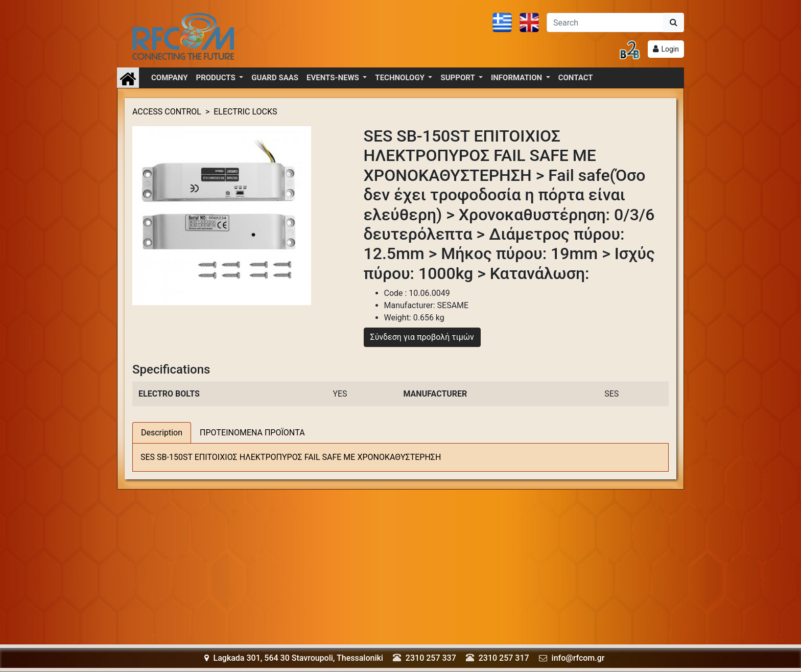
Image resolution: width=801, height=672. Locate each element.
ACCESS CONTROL (167, 112)
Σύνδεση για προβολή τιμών (422, 337)
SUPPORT (458, 78)
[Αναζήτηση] (605, 22)
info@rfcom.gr (578, 658)
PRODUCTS (217, 78)
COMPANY (170, 78)
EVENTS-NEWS (334, 78)
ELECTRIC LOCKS (245, 112)
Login (670, 49)
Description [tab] (162, 433)
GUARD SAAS (275, 78)
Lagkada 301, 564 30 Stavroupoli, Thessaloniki (294, 658)
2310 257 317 (504, 658)
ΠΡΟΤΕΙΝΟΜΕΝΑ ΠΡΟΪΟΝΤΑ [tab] (252, 433)
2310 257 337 (431, 658)
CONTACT (576, 78)
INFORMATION (517, 78)
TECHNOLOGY (400, 78)
